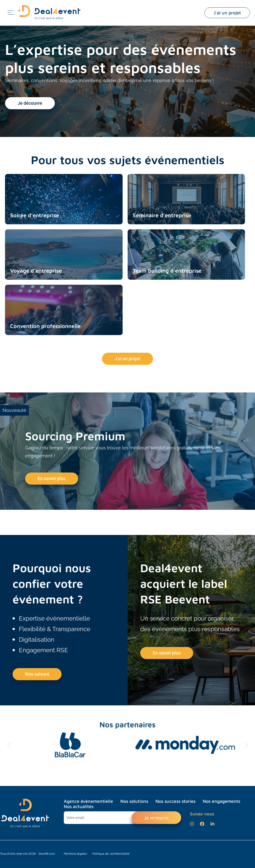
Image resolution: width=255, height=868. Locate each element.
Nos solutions (134, 801)
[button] (9, 727)
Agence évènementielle (88, 801)
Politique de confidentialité (111, 854)
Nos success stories (175, 801)
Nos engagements (221, 801)
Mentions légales (75, 854)
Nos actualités (79, 806)
